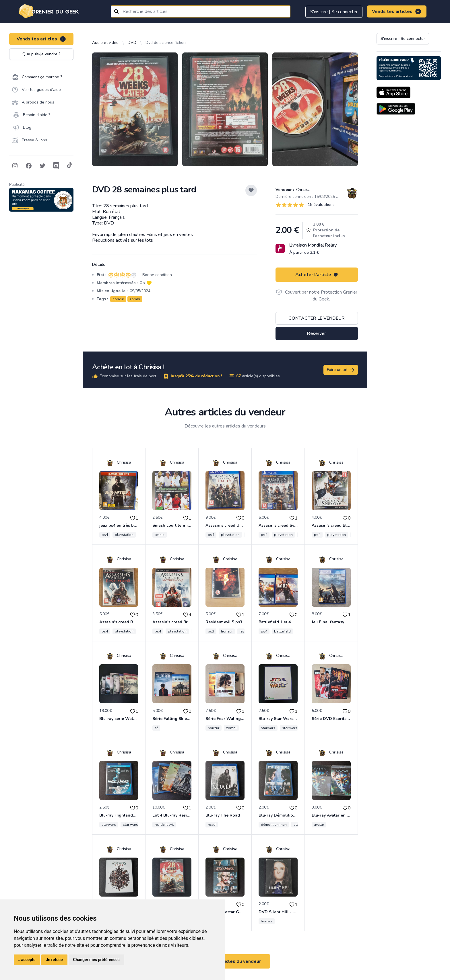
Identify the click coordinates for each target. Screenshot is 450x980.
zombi (135, 299)
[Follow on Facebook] (29, 166)
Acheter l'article (317, 275)
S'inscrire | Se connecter (334, 12)
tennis (160, 535)
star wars (290, 728)
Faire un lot (341, 370)
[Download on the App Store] (393, 92)
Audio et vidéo (105, 43)
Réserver (317, 333)
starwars (268, 728)
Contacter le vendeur (317, 318)
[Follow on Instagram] (15, 166)
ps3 (211, 631)
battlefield (282, 631)
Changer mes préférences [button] (96, 960)
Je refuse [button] (54, 960)
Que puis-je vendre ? (41, 54)
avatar (319, 825)
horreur (118, 299)
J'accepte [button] (27, 960)
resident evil (164, 825)
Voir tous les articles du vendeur (225, 961)
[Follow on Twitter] (42, 166)
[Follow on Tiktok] (69, 166)
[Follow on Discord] (56, 166)
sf (156, 728)
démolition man (274, 825)
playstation (124, 535)
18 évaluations (321, 205)
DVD (132, 43)
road (212, 825)
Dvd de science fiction (166, 43)
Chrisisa (303, 190)
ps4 (105, 535)
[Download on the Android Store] (396, 109)
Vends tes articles (397, 11)
